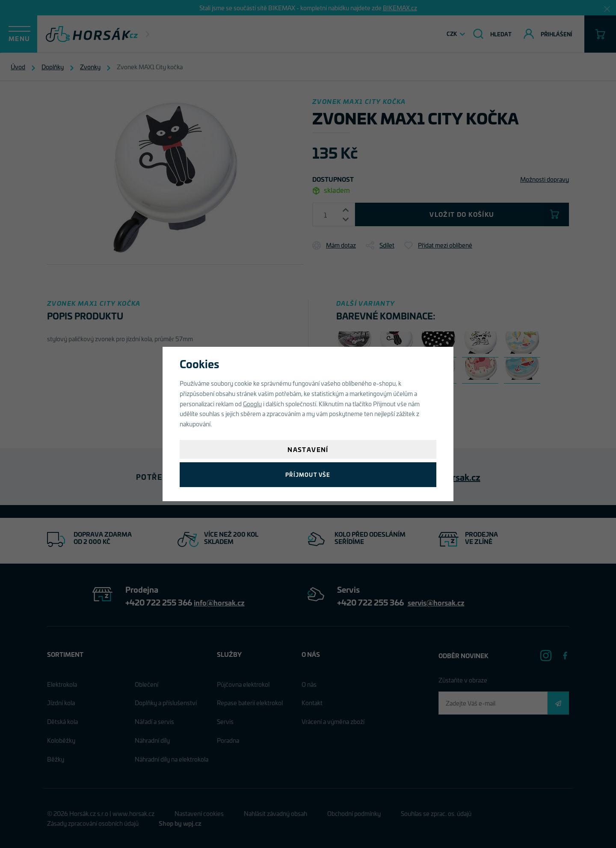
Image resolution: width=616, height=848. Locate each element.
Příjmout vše (308, 474)
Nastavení (308, 449)
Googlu (252, 403)
